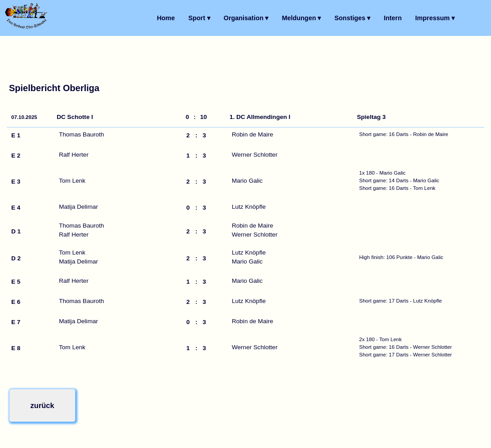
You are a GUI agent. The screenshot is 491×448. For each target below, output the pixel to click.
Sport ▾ (199, 18)
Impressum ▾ (435, 18)
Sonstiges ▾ (352, 18)
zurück (41, 405)
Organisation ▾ (246, 18)
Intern (393, 18)
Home (166, 18)
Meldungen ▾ (302, 18)
